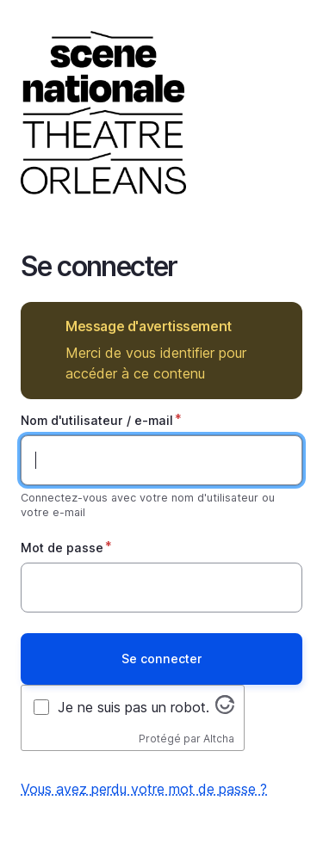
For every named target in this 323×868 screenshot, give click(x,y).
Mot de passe (62, 548)
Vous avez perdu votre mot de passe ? (144, 789)
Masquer (277, 326)
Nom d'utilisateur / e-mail (97, 420)
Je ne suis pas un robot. (134, 707)
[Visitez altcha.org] (225, 709)
